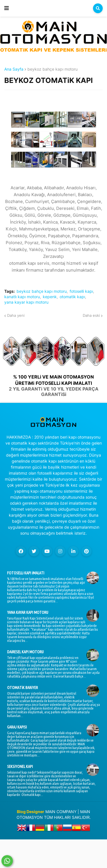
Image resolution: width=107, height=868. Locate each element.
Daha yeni (16, 315)
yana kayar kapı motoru (26, 302)
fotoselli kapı (81, 291)
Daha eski (91, 315)
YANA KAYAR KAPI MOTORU (28, 612)
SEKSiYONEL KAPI (20, 767)
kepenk (50, 297)
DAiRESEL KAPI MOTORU (25, 652)
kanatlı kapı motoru (22, 297)
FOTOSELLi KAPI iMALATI (26, 573)
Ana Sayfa (14, 69)
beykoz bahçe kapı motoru (53, 69)
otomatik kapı (72, 297)
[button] (7, 8)
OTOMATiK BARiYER (23, 688)
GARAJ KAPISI (17, 727)
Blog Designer (31, 812)
